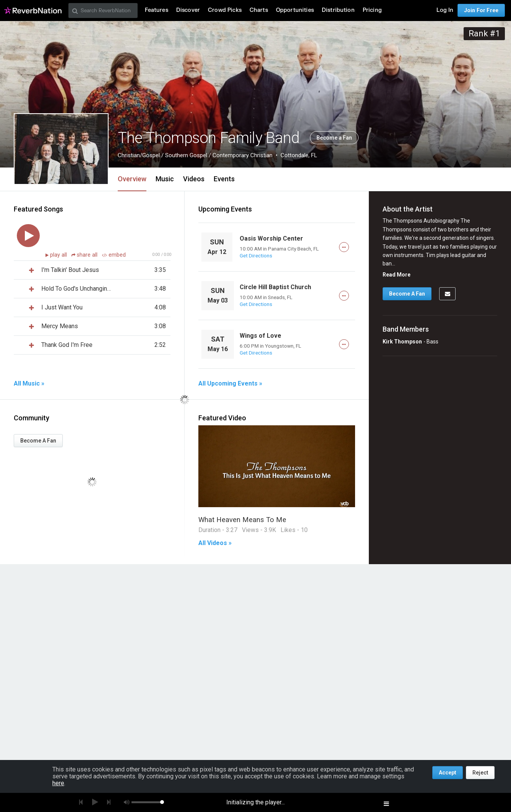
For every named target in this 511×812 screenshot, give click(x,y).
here (58, 783)
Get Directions (256, 255)
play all (59, 255)
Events (224, 179)
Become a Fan (334, 138)
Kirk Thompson (402, 342)
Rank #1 (484, 33)
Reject (480, 773)
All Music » (29, 384)
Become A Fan (38, 441)
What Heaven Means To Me (242, 520)
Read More (397, 275)
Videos (194, 179)
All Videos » (215, 543)
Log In (445, 10)
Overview (132, 179)
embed (114, 255)
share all (85, 255)
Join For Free (481, 10)
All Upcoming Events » (230, 384)
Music (165, 179)
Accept (448, 773)
